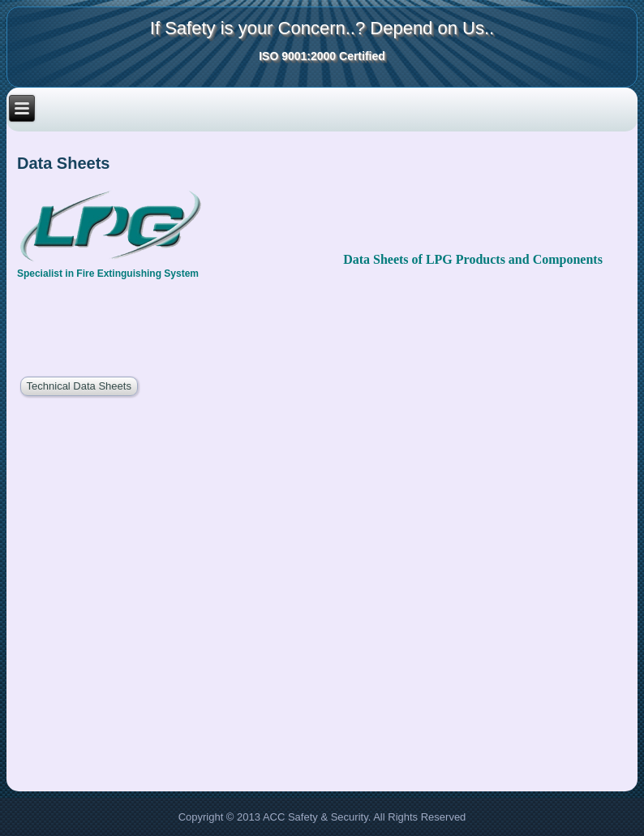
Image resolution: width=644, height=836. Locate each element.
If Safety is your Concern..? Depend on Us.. (322, 28)
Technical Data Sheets (79, 386)
